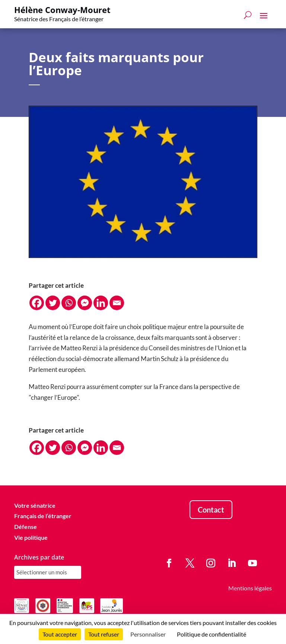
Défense (26, 527)
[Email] (117, 303)
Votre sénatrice (35, 505)
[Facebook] (37, 303)
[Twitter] (53, 303)
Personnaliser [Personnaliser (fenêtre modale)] (148, 634)
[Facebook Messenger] (85, 303)
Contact (211, 510)
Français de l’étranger (43, 516)
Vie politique (31, 537)
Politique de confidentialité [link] (212, 634)
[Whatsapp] (69, 303)
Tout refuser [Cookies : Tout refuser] (104, 634)
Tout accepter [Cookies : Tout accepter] (60, 634)
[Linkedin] (101, 303)
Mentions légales (250, 588)
